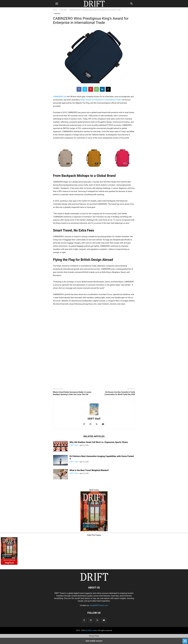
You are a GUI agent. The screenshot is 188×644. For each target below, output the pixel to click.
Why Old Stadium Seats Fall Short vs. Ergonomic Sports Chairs (99, 442)
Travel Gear (63, 10)
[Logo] (94, 580)
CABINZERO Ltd (60, 97)
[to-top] (185, 640)
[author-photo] (94, 415)
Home (55, 10)
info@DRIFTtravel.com (99, 605)
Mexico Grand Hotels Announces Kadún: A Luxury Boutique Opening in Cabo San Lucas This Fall (72, 393)
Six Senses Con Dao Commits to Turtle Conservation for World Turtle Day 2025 (120, 393)
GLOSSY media (91, 630)
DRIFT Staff (94, 419)
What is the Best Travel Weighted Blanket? (89, 470)
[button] (57, 4)
